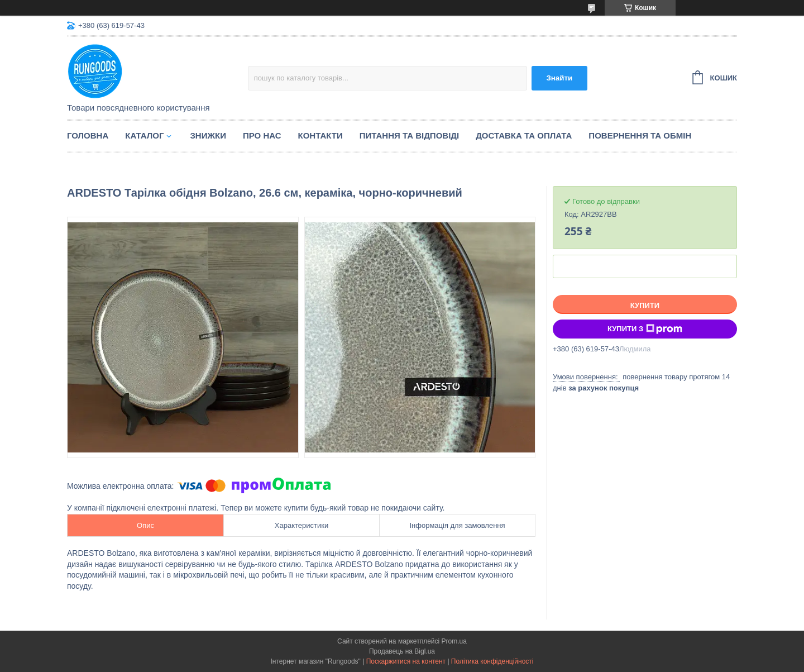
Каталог (144, 135)
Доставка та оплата (524, 135)
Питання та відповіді (409, 135)
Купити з (645, 329)
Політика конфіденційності (492, 661)
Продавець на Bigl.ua (402, 651)
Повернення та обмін (640, 135)
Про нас (262, 135)
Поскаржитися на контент (406, 661)
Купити (645, 305)
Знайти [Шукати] (559, 78)
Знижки (208, 135)
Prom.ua (454, 641)
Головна (88, 135)
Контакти (320, 135)
